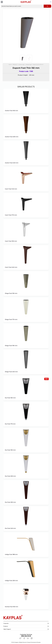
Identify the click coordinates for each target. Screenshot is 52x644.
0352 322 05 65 (26, 636)
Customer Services (26, 635)
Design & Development (34, 642)
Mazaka (39, 642)
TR (51, 2)
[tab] (26, 623)
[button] (26, 623)
